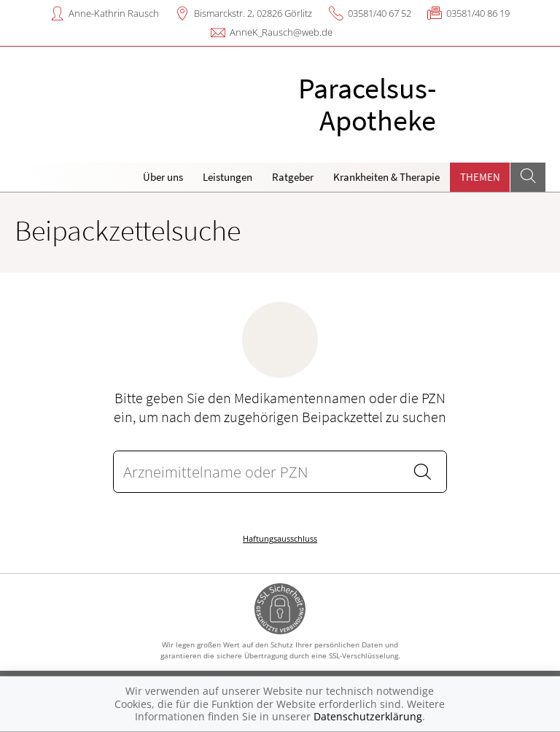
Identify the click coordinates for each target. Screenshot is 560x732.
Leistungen (227, 177)
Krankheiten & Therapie (386, 177)
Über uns (163, 177)
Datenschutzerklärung (368, 716)
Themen (480, 177)
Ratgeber (293, 177)
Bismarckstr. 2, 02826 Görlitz (253, 13)
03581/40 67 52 (380, 13)
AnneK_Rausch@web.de (281, 32)
